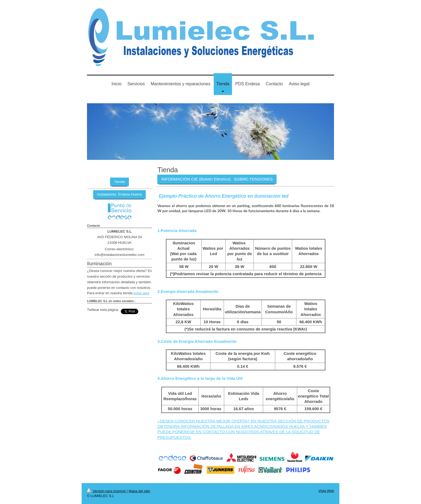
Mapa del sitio (139, 491)
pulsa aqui (141, 293)
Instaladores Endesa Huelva (119, 194)
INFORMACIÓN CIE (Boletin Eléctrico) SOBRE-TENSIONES (217, 179)
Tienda (119, 182)
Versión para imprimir (107, 491)
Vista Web (326, 491)
